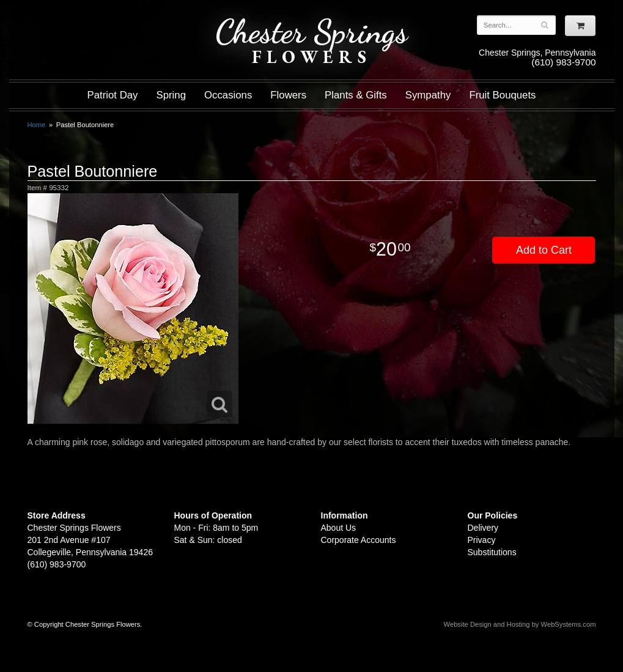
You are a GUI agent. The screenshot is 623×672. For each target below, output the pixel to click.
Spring (171, 95)
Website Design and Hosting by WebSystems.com (520, 624)
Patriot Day (112, 95)
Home (37, 125)
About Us (339, 528)
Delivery (483, 528)
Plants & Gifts (356, 95)
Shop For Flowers (101, 20)
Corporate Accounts (359, 540)
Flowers (288, 95)
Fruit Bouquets (502, 95)
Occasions (228, 95)
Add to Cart (544, 250)
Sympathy (428, 95)
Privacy (482, 540)
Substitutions (492, 552)
